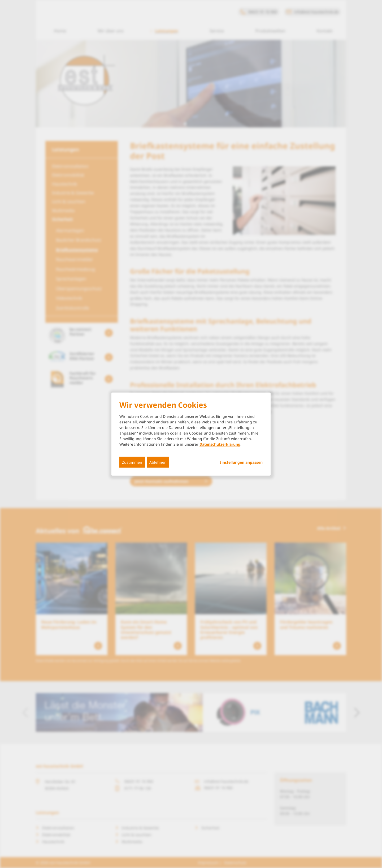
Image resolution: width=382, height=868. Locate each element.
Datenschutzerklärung (220, 444)
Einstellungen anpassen (241, 462)
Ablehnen (158, 462)
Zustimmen (132, 462)
